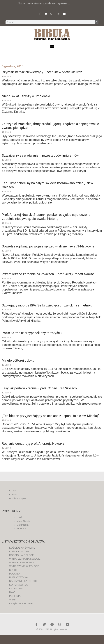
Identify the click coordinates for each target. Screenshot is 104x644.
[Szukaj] (97, 22)
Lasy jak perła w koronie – (39, 388)
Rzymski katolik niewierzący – (42, 72)
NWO (12, 592)
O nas (13, 491)
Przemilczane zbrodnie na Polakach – (48, 274)
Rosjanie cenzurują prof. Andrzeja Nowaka (33, 444)
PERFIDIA (15, 596)
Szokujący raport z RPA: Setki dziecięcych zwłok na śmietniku (47, 305)
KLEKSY (21, 528)
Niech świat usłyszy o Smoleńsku (27, 96)
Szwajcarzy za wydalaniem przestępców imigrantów (40, 155)
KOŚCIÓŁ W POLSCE (21, 555)
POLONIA (15, 574)
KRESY (13, 570)
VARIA (13, 600)
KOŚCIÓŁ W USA (19, 551)
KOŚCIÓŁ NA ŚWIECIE (22, 548)
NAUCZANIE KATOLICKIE (24, 581)
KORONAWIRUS (19, 585)
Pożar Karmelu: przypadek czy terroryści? (32, 333)
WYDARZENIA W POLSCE (24, 566)
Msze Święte (24, 521)
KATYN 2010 (16, 589)
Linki (19, 517)
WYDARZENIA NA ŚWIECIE (25, 559)
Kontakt (13, 494)
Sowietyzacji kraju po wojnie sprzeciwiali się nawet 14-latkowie (48, 246)
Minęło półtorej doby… (18, 360)
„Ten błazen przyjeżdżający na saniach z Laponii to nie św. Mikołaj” (50, 416)
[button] (52, 46)
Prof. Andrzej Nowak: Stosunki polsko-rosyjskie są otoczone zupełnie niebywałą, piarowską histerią (46, 217)
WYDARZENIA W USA (22, 562)
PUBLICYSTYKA (18, 577)
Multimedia (22, 525)
